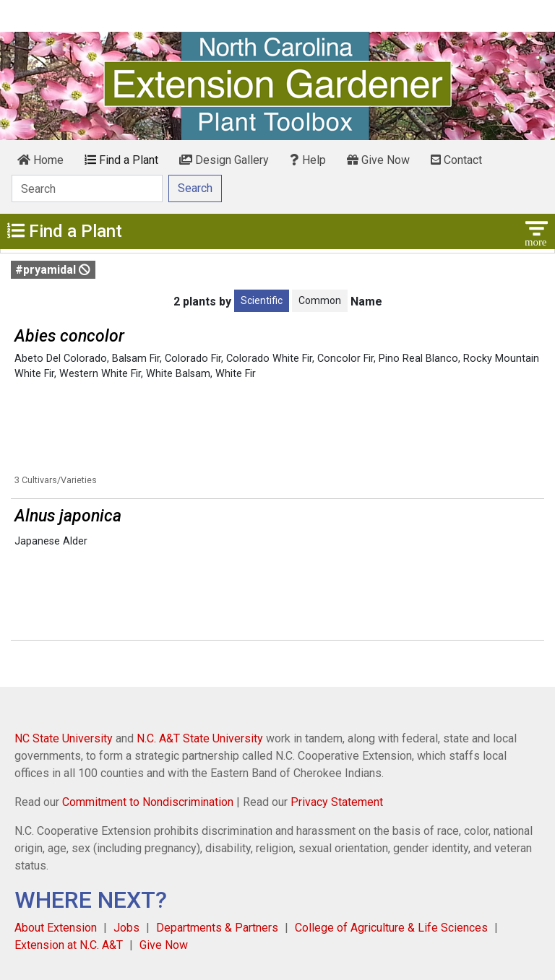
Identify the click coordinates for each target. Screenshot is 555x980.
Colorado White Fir (269, 359)
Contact (456, 160)
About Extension (56, 928)
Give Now (378, 160)
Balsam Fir (136, 359)
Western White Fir (100, 374)
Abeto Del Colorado (61, 359)
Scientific (262, 300)
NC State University (64, 738)
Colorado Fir (193, 359)
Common (320, 300)
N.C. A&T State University (200, 738)
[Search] (87, 188)
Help (308, 160)
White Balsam (178, 374)
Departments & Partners (217, 928)
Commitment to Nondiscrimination (148, 802)
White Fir (236, 374)
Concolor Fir (345, 359)
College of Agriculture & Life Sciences (391, 928)
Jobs (126, 928)
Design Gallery (224, 160)
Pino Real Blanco (418, 359)
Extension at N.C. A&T (69, 945)
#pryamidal (53, 270)
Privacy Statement (337, 802)
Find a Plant (121, 160)
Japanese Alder (51, 541)
